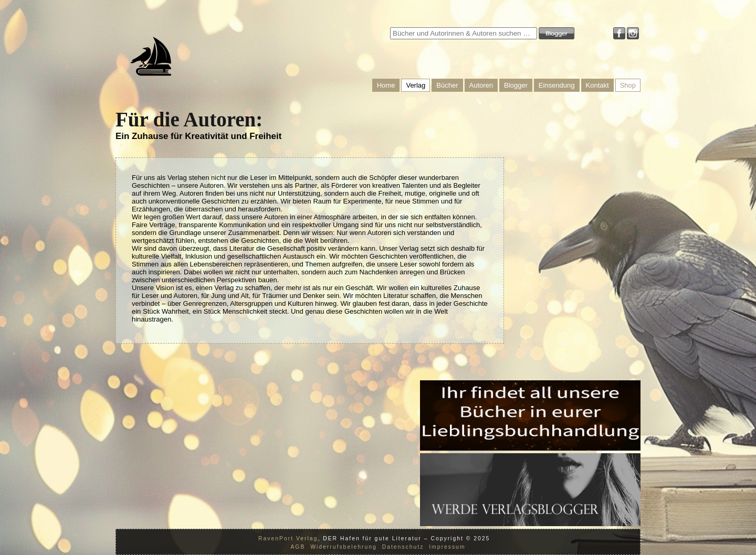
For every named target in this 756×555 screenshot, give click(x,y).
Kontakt (597, 85)
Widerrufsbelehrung (344, 547)
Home (386, 85)
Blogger (516, 85)
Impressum (447, 547)
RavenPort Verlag (288, 538)
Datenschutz (403, 547)
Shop (628, 85)
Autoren (481, 85)
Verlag (416, 85)
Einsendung (557, 85)
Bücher (447, 85)
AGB (298, 547)
